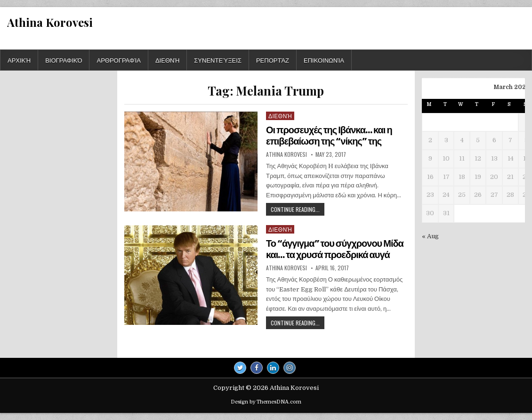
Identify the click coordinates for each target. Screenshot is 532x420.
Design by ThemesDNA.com (266, 402)
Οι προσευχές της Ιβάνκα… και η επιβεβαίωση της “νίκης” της (329, 136)
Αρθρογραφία (118, 60)
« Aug (430, 236)
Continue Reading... (298, 210)
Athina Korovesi (50, 22)
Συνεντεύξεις (218, 60)
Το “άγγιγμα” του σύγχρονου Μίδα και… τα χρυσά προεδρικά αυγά (335, 249)
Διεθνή (167, 60)
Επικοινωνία (324, 60)
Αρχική (19, 60)
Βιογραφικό (64, 60)
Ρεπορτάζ (273, 60)
